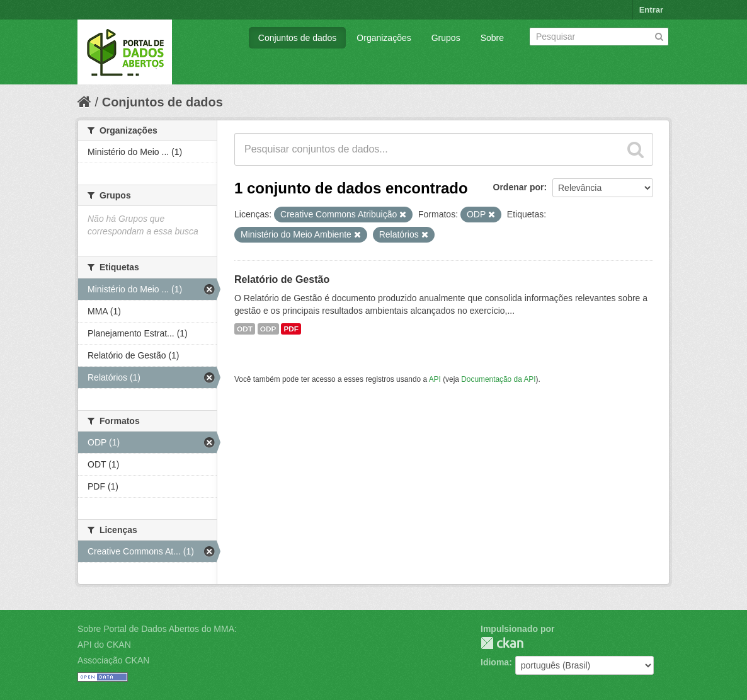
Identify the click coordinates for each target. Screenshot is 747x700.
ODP (268, 329)
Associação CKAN (113, 660)
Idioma (495, 662)
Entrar (651, 10)
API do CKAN (104, 645)
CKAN (502, 643)
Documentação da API (498, 379)
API (435, 379)
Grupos (446, 38)
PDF (291, 329)
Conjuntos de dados (298, 38)
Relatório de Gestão (282, 279)
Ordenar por (519, 187)
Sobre (492, 38)
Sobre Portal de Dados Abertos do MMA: (157, 629)
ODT (245, 329)
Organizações (384, 38)
